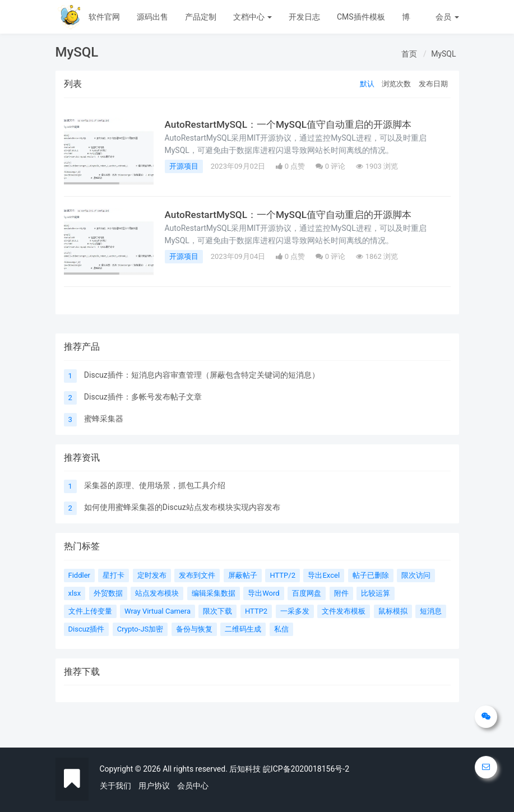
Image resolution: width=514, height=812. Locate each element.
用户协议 (154, 786)
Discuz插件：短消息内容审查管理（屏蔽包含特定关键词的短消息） (202, 375)
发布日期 (433, 84)
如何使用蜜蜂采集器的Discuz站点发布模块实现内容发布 (182, 507)
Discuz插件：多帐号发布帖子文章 (143, 397)
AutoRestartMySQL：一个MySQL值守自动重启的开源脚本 (293, 124)
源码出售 (152, 17)
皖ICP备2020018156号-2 (306, 769)
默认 (367, 84)
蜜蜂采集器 (104, 419)
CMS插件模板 (361, 17)
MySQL (443, 54)
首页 (409, 54)
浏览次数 (396, 84)
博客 (410, 17)
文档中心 (253, 17)
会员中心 (193, 786)
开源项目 (184, 166)
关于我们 (115, 786)
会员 (447, 17)
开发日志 (304, 17)
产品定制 (201, 17)
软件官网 (104, 17)
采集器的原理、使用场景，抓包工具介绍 (155, 485)
